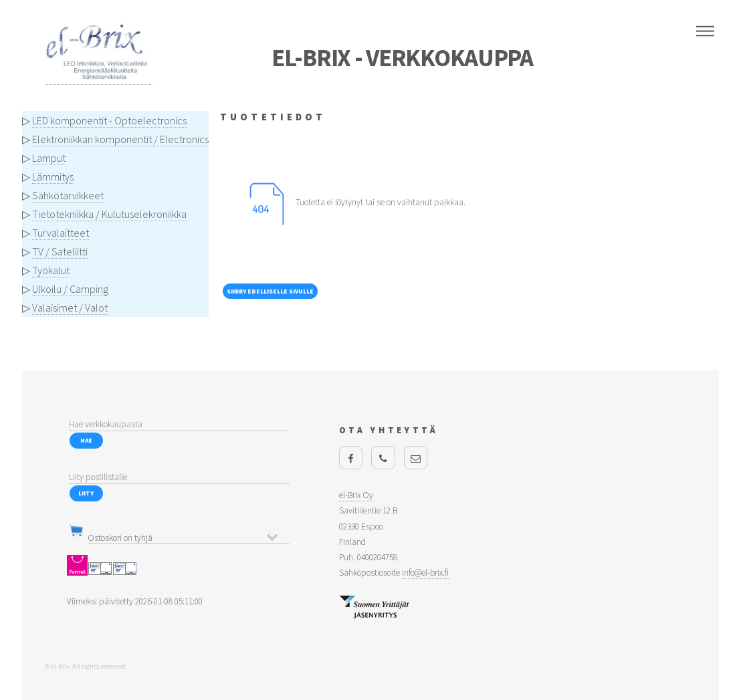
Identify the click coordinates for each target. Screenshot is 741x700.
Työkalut (51, 270)
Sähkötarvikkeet (68, 195)
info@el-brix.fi (425, 573)
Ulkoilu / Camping (70, 289)
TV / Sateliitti (60, 251)
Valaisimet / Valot (70, 308)
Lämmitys (53, 177)
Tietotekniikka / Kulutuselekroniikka (109, 214)
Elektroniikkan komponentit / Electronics (120, 139)
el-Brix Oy (356, 495)
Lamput (49, 158)
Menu (705, 31)
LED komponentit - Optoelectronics (109, 120)
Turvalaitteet (61, 233)
